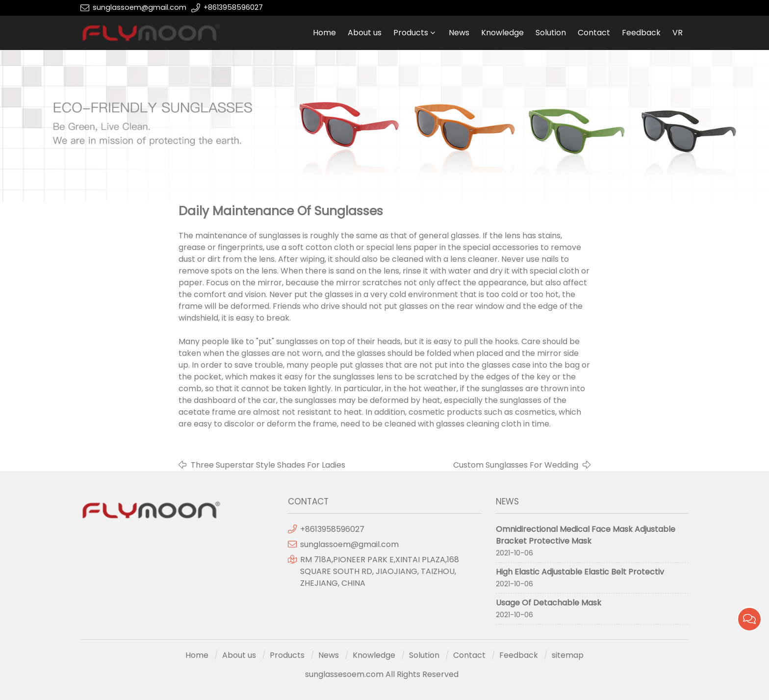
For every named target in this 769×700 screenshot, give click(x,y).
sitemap (568, 655)
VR (678, 33)
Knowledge (502, 33)
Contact (594, 33)
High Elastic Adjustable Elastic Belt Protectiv (580, 572)
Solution (551, 33)
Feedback (641, 33)
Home (324, 33)
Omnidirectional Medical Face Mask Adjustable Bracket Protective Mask (586, 535)
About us (365, 33)
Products (411, 33)
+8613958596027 (233, 7)
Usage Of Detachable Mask (549, 603)
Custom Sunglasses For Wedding (516, 465)
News (459, 33)
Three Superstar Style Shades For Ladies (268, 465)
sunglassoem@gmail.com (140, 7)
